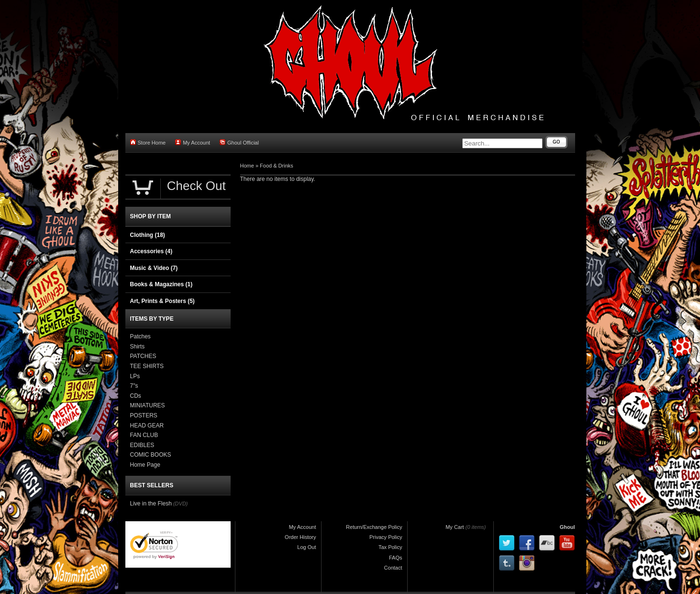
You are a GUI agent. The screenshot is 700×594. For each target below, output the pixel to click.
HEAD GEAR (147, 426)
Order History (300, 537)
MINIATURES (148, 405)
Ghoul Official (239, 142)
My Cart (455, 527)
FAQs (396, 558)
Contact (393, 568)
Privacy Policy (386, 537)
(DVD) (181, 504)
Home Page (145, 465)
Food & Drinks (277, 166)
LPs (135, 376)
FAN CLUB (144, 435)
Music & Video (154, 268)
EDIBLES (142, 445)
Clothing (148, 235)
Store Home (148, 142)
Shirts (138, 347)
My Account (193, 142)
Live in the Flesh (151, 504)
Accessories (151, 251)
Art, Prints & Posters (162, 301)
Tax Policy (390, 547)
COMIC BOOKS (151, 455)
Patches (140, 336)
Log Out (306, 547)
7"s (134, 386)
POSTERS (144, 415)
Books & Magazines (161, 284)
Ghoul (567, 527)
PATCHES (143, 356)
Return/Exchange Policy (374, 527)
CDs (136, 396)
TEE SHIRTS (147, 366)
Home (247, 166)
